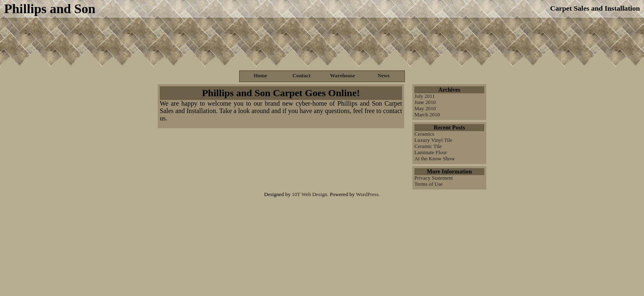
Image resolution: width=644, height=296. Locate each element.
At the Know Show (435, 159)
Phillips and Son (50, 9)
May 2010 (425, 109)
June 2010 (425, 102)
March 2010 (427, 115)
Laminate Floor (431, 153)
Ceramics (424, 134)
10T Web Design (310, 194)
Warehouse (343, 76)
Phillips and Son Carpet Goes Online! (281, 93)
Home (261, 76)
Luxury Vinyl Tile (433, 140)
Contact (301, 76)
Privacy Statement (434, 178)
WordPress (367, 194)
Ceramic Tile (428, 146)
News (383, 76)
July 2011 (425, 96)
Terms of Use (429, 184)
